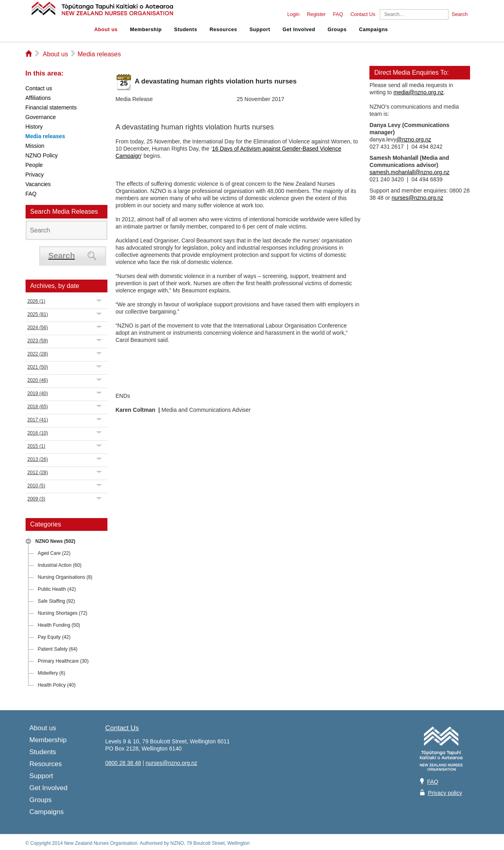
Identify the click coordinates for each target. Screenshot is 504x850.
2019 (38, 393)
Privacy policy (445, 793)
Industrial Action (60, 565)
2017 (38, 420)
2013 (38, 459)
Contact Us (363, 14)
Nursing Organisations (65, 577)
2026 (37, 301)
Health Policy (57, 685)
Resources (223, 30)
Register (316, 14)
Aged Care (54, 553)
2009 (37, 499)
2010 (37, 486)
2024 (38, 328)
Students (186, 30)
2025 (38, 314)
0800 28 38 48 (123, 763)
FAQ (338, 14)
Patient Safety (58, 649)
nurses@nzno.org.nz (418, 198)
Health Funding (59, 625)
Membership (146, 30)
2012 (38, 473)
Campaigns (373, 30)
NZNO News (56, 541)
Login (293, 14)
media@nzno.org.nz (419, 92)
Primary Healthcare (63, 661)
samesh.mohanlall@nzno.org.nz (409, 172)
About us (106, 30)
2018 (38, 407)
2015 (37, 446)
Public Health (57, 589)
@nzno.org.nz (414, 139)
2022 (38, 354)
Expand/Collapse (99, 301)
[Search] (414, 14)
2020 (38, 380)
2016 (38, 433)
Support (260, 30)
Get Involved (299, 30)
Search (460, 14)
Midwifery (52, 673)
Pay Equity (54, 637)
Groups (337, 30)
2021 (38, 367)
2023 (38, 341)
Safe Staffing (57, 601)
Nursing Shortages (63, 613)
